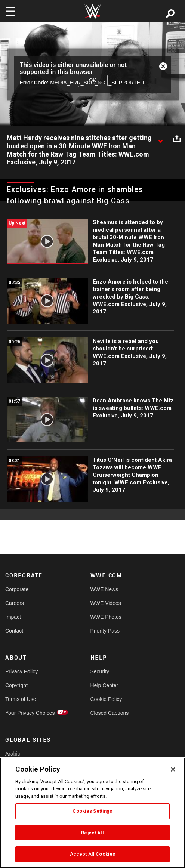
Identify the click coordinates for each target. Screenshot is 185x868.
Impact (13, 617)
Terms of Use (21, 699)
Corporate (17, 589)
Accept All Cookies (92, 854)
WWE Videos (106, 603)
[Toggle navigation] (11, 11)
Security (100, 671)
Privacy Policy (21, 671)
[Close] (173, 769)
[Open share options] (177, 138)
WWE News (104, 589)
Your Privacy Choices (27, 713)
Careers (15, 603)
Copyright (16, 685)
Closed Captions (110, 713)
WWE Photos (106, 617)
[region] (92, 813)
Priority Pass (105, 631)
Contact (14, 631)
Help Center (104, 685)
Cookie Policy (106, 699)
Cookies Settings (92, 811)
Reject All (92, 833)
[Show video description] (160, 138)
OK (92, 80)
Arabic (13, 754)
